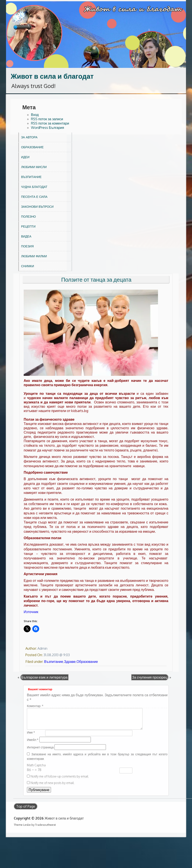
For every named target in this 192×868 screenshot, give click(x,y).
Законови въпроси (37, 207)
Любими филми (34, 256)
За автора (29, 137)
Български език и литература (44, 677)
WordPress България (48, 128)
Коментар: (35, 706)
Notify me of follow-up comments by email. (60, 776)
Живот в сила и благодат (52, 76)
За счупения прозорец (150, 677)
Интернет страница (40, 747)
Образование (32, 147)
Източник (31, 612)
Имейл (33, 740)
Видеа (26, 236)
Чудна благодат (34, 187)
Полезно (28, 216)
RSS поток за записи (47, 119)
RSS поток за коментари (50, 123)
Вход (35, 115)
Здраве (70, 662)
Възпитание (31, 177)
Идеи (25, 157)
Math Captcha (36, 765)
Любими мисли (34, 167)
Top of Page (26, 806)
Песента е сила (34, 197)
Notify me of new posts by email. (53, 783)
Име (31, 732)
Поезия (27, 246)
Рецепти (28, 226)
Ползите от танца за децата (96, 279)
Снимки (28, 266)
